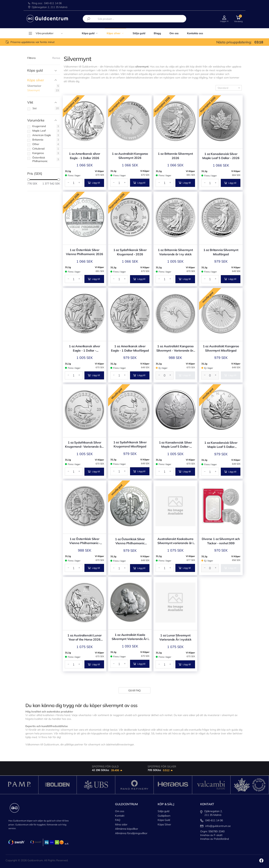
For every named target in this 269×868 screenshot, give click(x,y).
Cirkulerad (38, 149)
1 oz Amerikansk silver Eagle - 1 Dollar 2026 (84, 156)
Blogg (157, 33)
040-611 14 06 (53, 3)
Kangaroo (38, 153)
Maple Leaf (39, 131)
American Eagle (42, 135)
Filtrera (31, 58)
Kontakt (120, 816)
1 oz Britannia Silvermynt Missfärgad (221, 252)
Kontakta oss (195, 33)
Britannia (38, 140)
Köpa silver (114, 33)
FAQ (118, 820)
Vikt (30, 103)
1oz (34, 108)
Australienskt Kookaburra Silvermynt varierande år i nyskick (175, 541)
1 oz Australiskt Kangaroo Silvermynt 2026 (130, 156)
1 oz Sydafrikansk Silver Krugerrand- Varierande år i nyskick (84, 445)
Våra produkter (49, 33)
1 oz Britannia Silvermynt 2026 (175, 156)
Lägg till (94, 183)
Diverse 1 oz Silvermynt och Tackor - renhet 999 (221, 541)
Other (36, 144)
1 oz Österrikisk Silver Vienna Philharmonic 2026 (85, 252)
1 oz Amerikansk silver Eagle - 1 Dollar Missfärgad (130, 348)
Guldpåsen (164, 816)
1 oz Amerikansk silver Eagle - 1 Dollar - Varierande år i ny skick (84, 348)
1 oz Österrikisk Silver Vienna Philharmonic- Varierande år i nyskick (84, 541)
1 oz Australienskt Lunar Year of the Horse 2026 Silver (84, 638)
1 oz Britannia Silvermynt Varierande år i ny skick (175, 252)
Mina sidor (121, 824)
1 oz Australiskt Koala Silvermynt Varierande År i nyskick (130, 637)
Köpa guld (88, 33)
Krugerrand (39, 126)
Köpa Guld (164, 820)
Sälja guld (139, 33)
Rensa (56, 58)
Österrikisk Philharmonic (40, 159)
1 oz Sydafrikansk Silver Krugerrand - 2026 (130, 252)
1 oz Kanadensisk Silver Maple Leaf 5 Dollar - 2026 (221, 156)
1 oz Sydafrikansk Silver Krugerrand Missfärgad (130, 444)
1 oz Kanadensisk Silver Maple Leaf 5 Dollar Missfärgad (221, 445)
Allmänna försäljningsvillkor (131, 833)
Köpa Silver (164, 824)
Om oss (174, 33)
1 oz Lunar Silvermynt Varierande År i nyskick (175, 637)
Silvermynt (34, 90)
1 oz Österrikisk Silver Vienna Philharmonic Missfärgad (130, 541)
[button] (238, 19)
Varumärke (36, 120)
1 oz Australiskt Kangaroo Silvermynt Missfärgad (221, 348)
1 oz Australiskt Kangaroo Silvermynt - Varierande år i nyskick (176, 348)
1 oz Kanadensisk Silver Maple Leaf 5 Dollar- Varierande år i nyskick (175, 445)
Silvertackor (34, 86)
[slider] (29, 180)
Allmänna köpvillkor (127, 829)
